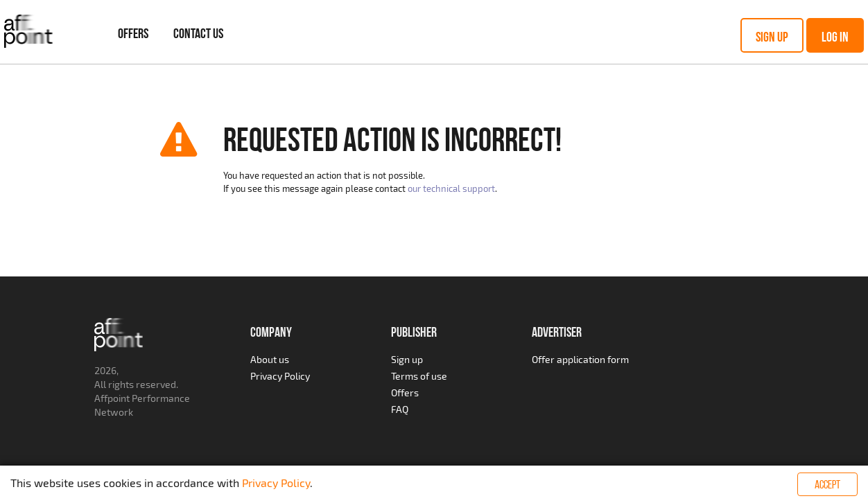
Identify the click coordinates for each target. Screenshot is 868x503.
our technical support (451, 188)
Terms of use (419, 376)
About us (270, 359)
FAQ (400, 409)
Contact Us (198, 33)
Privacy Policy (280, 376)
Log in (835, 37)
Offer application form (580, 359)
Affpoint (112, 398)
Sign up (772, 37)
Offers (133, 33)
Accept (827, 484)
